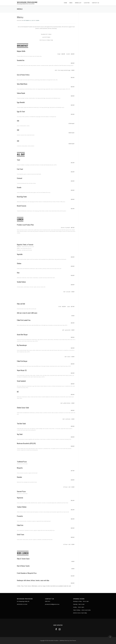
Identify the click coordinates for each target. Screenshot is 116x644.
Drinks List (78, 3)
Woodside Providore (27, 2)
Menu (71, 3)
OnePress (62, 641)
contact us (96, 3)
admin (38, 20)
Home (65, 3)
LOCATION (87, 3)
